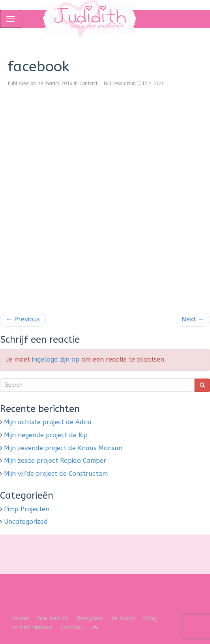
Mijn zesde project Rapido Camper (55, 461)
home (20, 618)
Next (193, 319)
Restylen (89, 618)
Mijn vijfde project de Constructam (56, 474)
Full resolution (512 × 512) (133, 84)
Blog (150, 618)
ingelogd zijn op (56, 359)
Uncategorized (26, 522)
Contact (89, 84)
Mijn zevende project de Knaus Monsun (63, 448)
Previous (23, 319)
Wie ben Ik (52, 618)
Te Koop (123, 618)
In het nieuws (32, 627)
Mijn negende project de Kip (46, 435)
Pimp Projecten (27, 509)
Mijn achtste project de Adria (48, 422)
